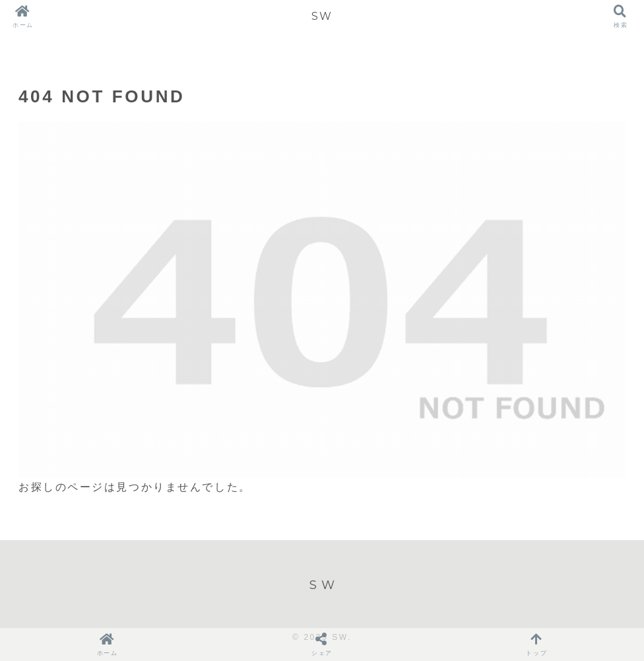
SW (322, 16)
